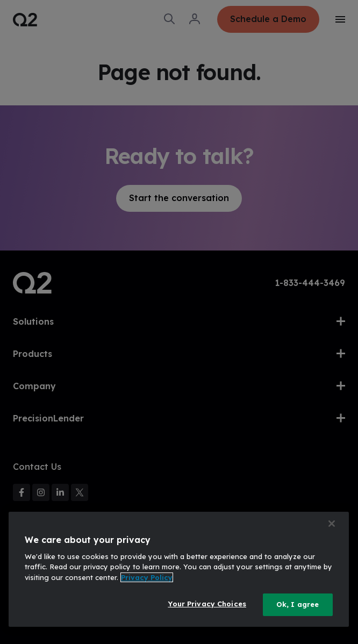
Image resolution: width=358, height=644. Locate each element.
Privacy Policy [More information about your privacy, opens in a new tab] (147, 577)
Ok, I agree (298, 604)
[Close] (332, 524)
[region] (179, 569)
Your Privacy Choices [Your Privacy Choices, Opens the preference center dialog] (207, 604)
